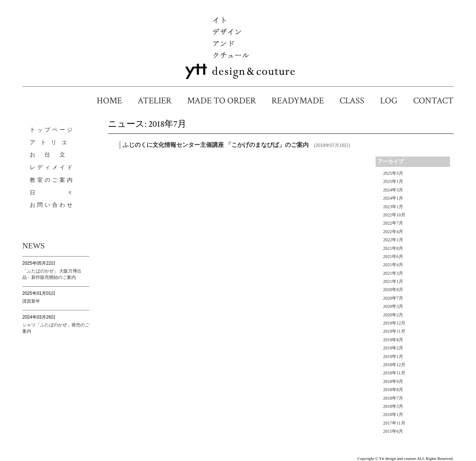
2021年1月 (393, 281)
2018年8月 (393, 390)
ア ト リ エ (49, 142)
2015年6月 (393, 431)
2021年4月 (393, 265)
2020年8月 (393, 290)
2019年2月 (393, 348)
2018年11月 (394, 373)
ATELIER (159, 101)
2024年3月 (393, 190)
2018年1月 (393, 415)
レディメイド (52, 167)
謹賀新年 (31, 301)
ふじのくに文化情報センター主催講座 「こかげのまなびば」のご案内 (216, 145)
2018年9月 (393, 381)
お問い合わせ (52, 205)
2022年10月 (394, 215)
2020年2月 (393, 315)
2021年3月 (393, 273)
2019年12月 (394, 323)
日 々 (52, 193)
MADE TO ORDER (226, 101)
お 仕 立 (48, 155)
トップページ (52, 130)
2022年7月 (393, 223)
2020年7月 (393, 298)
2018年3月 (393, 406)
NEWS (33, 246)
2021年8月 (393, 248)
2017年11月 (394, 423)
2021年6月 (393, 257)
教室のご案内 (52, 180)
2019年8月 (393, 340)
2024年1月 (393, 198)
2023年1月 (393, 207)
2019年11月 (394, 331)
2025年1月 (393, 181)
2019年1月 (393, 357)
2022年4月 (393, 232)
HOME (114, 101)
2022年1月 (393, 240)
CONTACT (433, 101)
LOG (393, 101)
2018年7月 (393, 398)
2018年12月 (394, 365)
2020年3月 (393, 306)
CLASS (356, 101)
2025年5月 (393, 173)
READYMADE (302, 101)
